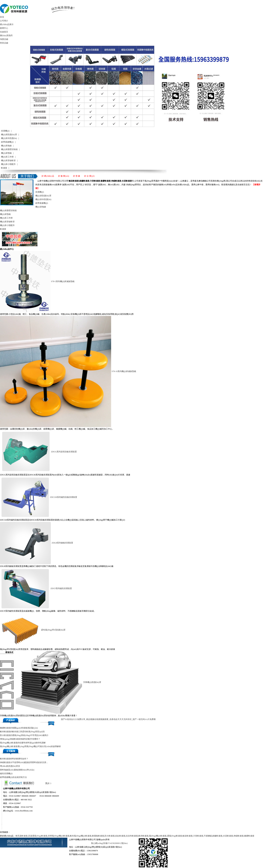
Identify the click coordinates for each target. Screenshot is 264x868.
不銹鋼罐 (208, 836)
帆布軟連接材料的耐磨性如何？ (14, 759)
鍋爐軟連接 (217, 836)
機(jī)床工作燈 (7, 157)
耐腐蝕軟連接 (98, 836)
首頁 (2, 17)
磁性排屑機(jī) (6, 774)
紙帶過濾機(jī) (7, 142)
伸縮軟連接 (239, 836)
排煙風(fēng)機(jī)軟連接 (59, 836)
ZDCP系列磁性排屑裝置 (61, 588)
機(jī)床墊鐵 (6, 153)
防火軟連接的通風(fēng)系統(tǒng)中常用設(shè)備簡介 (24, 735)
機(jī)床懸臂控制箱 (9, 149)
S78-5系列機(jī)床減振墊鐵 (63, 281)
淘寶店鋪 (4, 39)
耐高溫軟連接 (22, 836)
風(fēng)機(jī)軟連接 (158, 836)
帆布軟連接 (143, 836)
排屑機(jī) (5, 131)
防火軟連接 (110, 836)
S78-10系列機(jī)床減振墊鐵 (124, 371)
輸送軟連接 (188, 836)
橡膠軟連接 (249, 836)
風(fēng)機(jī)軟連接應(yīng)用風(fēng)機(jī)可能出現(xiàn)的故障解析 (30, 746)
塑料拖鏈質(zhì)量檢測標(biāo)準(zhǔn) (17, 770)
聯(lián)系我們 (6, 36)
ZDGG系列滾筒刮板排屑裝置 (64, 452)
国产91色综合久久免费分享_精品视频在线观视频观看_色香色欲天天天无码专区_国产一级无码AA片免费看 (108, 719)
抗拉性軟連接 (132, 836)
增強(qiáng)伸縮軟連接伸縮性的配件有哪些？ (20, 739)
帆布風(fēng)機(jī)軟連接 (81, 836)
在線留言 (4, 32)
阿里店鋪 (4, 43)
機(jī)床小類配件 (8, 164)
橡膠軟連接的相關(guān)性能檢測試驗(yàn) (19, 728)
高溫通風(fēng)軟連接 (38, 836)
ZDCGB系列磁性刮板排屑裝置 (64, 497)
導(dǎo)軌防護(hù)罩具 (10, 766)
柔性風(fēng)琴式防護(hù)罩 (53, 630)
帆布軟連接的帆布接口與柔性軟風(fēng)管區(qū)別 (22, 732)
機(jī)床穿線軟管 (8, 160)
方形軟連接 (198, 836)
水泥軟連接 (228, 836)
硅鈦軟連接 (120, 836)
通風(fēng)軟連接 (175, 836)
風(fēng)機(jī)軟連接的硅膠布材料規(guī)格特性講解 (23, 743)
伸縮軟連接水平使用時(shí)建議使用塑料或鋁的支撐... (24, 762)
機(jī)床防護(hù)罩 (9, 135)
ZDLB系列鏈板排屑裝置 (62, 543)
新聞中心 (4, 28)
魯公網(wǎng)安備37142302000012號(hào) (109, 843)
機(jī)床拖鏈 (6, 146)
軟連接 (4, 168)
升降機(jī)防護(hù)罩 (92, 682)
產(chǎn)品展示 (7, 24)
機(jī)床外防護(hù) (9, 138)
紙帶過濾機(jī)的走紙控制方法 (13, 777)
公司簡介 (4, 21)
